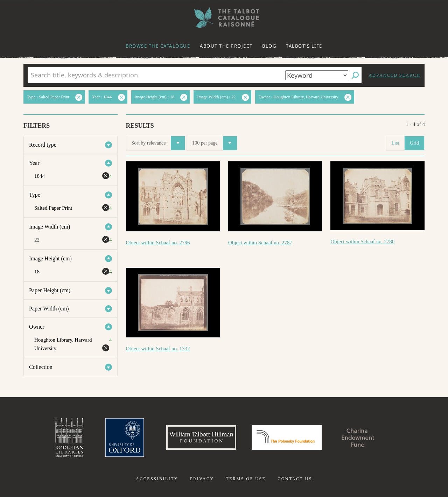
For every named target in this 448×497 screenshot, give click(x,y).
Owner (37, 327)
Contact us (295, 479)
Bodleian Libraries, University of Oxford (69, 437)
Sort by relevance (158, 143)
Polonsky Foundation (287, 437)
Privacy (202, 479)
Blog (269, 46)
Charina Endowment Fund (358, 437)
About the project (226, 46)
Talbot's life (304, 46)
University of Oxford (125, 437)
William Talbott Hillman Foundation (201, 437)
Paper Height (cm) (50, 290)
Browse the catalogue (158, 46)
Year (34, 163)
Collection (41, 367)
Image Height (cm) (50, 258)
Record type (43, 145)
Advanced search (394, 75)
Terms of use (246, 479)
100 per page (214, 143)
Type (35, 195)
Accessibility (157, 479)
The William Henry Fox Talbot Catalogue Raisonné (224, 18)
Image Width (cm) (50, 227)
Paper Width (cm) (49, 309)
